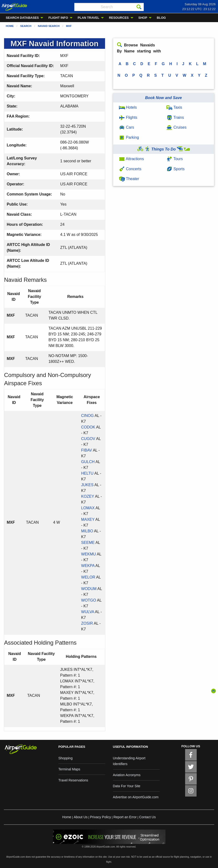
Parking (129, 137)
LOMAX (88, 508)
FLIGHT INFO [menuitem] (58, 18)
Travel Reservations (73, 780)
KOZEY (88, 496)
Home (10, 26)
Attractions (131, 159)
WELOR (88, 577)
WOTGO (89, 600)
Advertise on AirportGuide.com (136, 797)
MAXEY (88, 519)
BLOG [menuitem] (161, 18)
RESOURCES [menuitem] (119, 18)
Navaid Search (49, 26)
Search (26, 26)
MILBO (87, 531)
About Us (81, 817)
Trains (175, 117)
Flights (128, 117)
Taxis (174, 107)
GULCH (88, 462)
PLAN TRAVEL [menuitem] (88, 18)
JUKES (87, 485)
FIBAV (87, 450)
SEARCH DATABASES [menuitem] (22, 18)
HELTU (87, 473)
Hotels (128, 107)
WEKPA (88, 566)
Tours (174, 159)
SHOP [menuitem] (143, 18)
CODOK (88, 427)
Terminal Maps (69, 769)
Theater (129, 179)
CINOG (87, 416)
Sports (175, 169)
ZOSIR (87, 623)
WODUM (89, 589)
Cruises (176, 127)
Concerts (130, 169)
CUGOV (88, 439)
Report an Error (125, 817)
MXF (69, 26)
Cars (127, 127)
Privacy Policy (101, 817)
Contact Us (147, 817)
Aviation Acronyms (127, 775)
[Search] (139, 7)
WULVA (88, 612)
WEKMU (89, 554)
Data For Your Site (127, 786)
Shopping (65, 758)
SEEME (88, 543)
